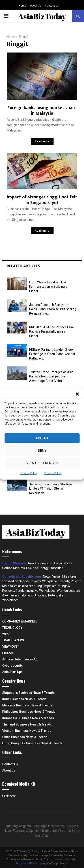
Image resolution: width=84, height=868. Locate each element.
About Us (36, 6)
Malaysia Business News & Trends (27, 705)
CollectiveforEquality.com (22, 576)
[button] (77, 394)
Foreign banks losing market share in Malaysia (42, 111)
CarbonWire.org (14, 563)
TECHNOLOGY (12, 628)
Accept (42, 438)
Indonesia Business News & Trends (28, 718)
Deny (42, 451)
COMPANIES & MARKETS (20, 621)
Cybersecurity (12, 666)
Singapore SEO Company (31, 864)
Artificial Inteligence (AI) (20, 659)
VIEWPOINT (11, 647)
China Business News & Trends (25, 737)
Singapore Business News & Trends (28, 693)
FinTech (8, 653)
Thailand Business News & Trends (27, 724)
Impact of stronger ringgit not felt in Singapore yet (42, 200)
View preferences (42, 463)
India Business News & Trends (24, 699)
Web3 (6, 634)
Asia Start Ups (12, 672)
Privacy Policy (29, 473)
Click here (9, 796)
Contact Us (52, 6)
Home (23, 6)
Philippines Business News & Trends (29, 712)
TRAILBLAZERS (13, 640)
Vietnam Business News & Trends (27, 731)
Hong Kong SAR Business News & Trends (32, 743)
